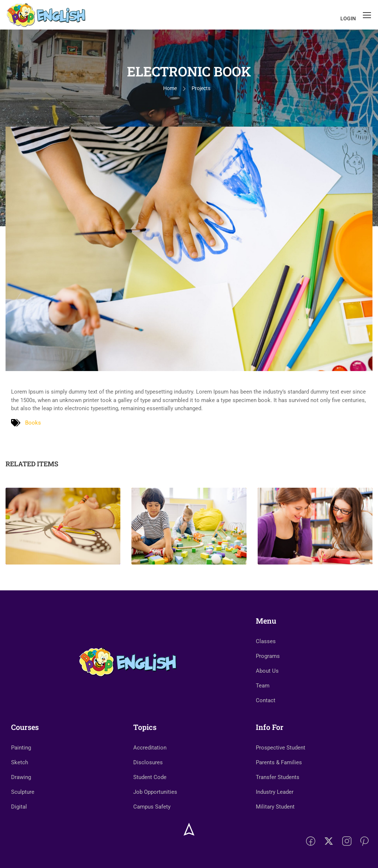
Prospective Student (281, 748)
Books (33, 423)
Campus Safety (152, 807)
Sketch (20, 762)
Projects (201, 88)
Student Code (150, 777)
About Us (267, 671)
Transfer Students (278, 777)
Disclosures (148, 762)
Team (263, 686)
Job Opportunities (155, 792)
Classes (266, 641)
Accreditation (150, 748)
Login (348, 18)
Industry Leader (275, 792)
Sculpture (23, 792)
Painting (21, 748)
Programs (268, 656)
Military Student (275, 807)
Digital (19, 807)
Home (170, 88)
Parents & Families (279, 762)
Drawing (21, 777)
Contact (266, 700)
